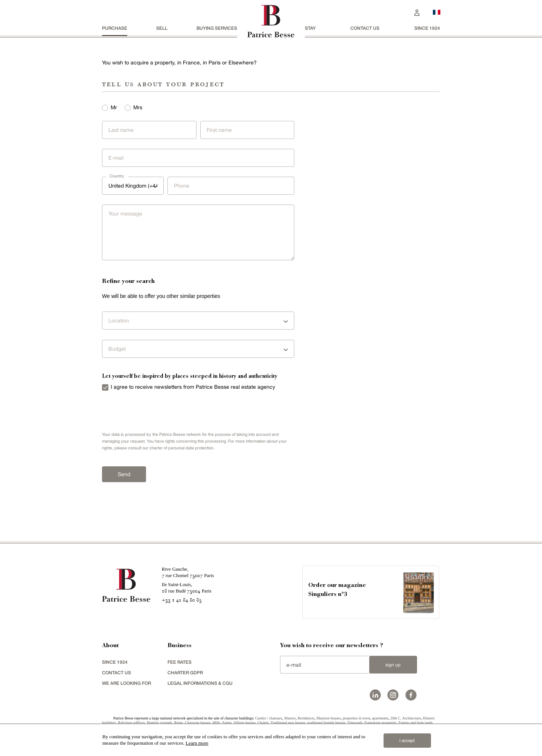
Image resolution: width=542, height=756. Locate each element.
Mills (217, 723)
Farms (227, 723)
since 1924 (427, 28)
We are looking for (126, 683)
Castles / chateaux (269, 718)
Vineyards (355, 723)
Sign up (393, 665)
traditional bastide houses (326, 723)
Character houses (198, 723)
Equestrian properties (380, 723)
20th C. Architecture (406, 718)
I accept (407, 741)
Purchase (115, 28)
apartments (380, 718)
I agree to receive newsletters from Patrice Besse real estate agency (193, 387)
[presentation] (146, 411)
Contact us (365, 28)
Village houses (245, 723)
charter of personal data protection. (182, 448)
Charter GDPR (185, 673)
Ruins (179, 723)
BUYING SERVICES (217, 28)
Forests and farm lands (416, 723)
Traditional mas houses (288, 723)
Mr (114, 107)
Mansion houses (329, 718)
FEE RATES (180, 662)
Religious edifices (131, 723)
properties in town (356, 718)
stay (310, 28)
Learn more (197, 743)
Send (124, 474)
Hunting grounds (160, 723)
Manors (290, 718)
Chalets (263, 723)
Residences (306, 718)
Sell (162, 28)
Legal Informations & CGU (200, 683)
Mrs (138, 107)
